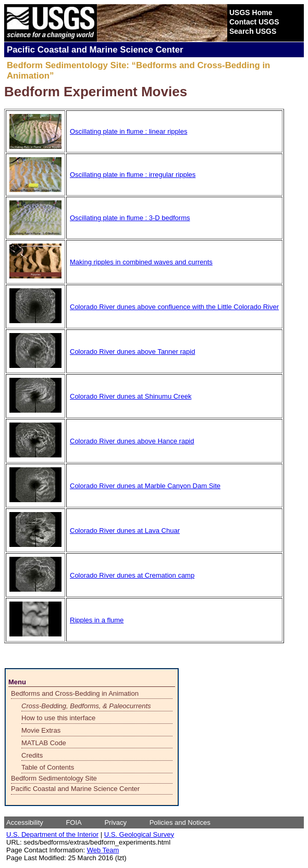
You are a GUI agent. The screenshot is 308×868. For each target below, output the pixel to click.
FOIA (73, 822)
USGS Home (251, 12)
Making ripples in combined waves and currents (141, 262)
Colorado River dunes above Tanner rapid (132, 352)
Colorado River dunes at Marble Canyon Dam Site (145, 486)
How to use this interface (58, 718)
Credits (32, 755)
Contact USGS (254, 22)
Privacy (115, 822)
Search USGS (253, 31)
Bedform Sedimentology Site (54, 778)
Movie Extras (41, 730)
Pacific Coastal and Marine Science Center (75, 789)
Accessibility (25, 822)
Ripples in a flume (97, 620)
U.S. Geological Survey (139, 834)
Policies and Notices (180, 822)
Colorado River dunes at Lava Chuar (125, 531)
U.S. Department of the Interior (52, 834)
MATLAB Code (44, 743)
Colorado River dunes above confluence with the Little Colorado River (174, 307)
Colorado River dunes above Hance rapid (132, 441)
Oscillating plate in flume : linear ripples (128, 131)
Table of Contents (48, 767)
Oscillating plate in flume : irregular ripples (133, 175)
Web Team (103, 850)
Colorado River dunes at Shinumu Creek (131, 396)
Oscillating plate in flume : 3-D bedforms (130, 218)
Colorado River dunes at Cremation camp (132, 575)
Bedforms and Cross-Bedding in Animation (75, 693)
